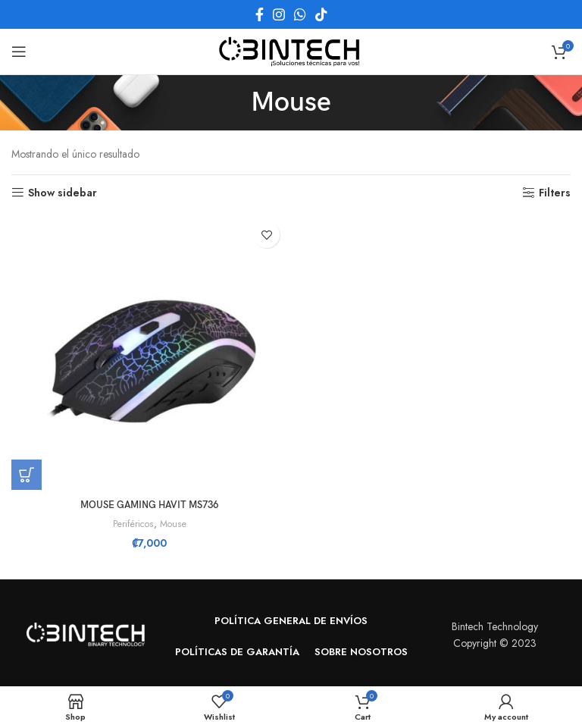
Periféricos (132, 524)
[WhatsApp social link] (300, 14)
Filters (555, 193)
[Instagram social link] (279, 14)
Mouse (175, 524)
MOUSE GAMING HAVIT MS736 (149, 505)
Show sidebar (63, 193)
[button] (27, 475)
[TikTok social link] (321, 14)
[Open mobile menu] (19, 52)
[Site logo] (291, 50)
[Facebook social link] (260, 14)
